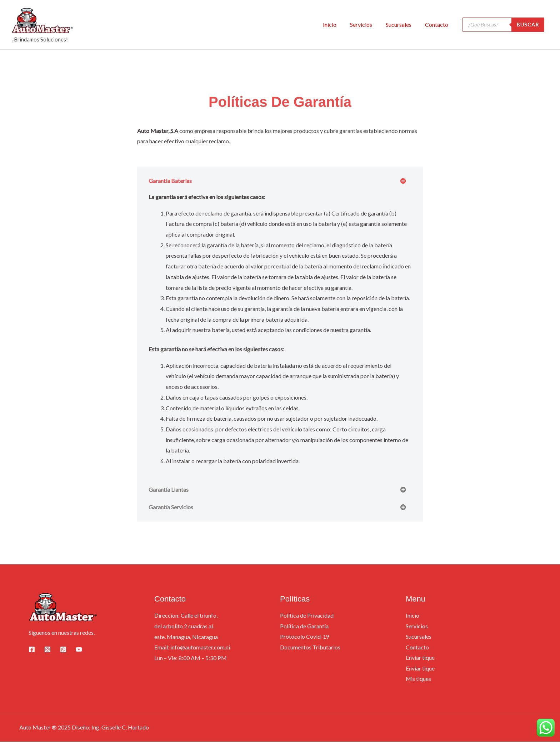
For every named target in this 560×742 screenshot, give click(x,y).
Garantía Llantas (169, 489)
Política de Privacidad (307, 615)
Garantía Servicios (171, 507)
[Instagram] (47, 649)
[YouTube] (79, 649)
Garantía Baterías (170, 181)
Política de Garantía (304, 626)
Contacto (438, 24)
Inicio (337, 24)
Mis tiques (419, 679)
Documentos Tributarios (310, 647)
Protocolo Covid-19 (305, 637)
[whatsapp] (63, 649)
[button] (280, 181)
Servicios (366, 24)
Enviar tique (420, 658)
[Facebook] (32, 649)
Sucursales (402, 24)
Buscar (528, 24)
